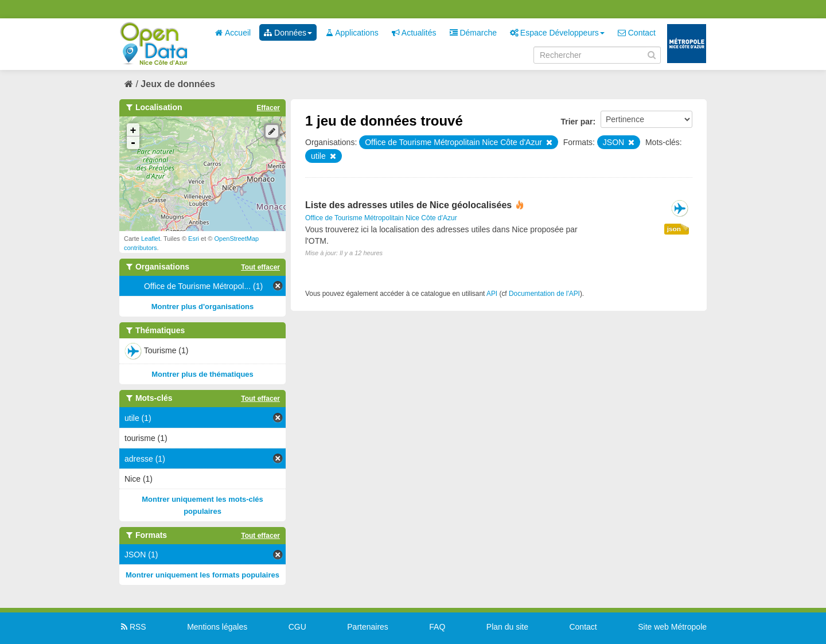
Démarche (473, 33)
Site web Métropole (672, 627)
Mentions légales (217, 627)
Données (288, 33)
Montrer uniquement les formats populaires (202, 575)
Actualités (414, 33)
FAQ (437, 627)
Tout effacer (260, 267)
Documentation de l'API (544, 294)
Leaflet (151, 239)
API (492, 294)
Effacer (268, 108)
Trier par (576, 122)
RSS (133, 627)
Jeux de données (178, 84)
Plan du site (507, 627)
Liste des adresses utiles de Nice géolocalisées (408, 205)
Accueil (233, 33)
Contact (637, 33)
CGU (297, 627)
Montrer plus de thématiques (202, 374)
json (674, 229)
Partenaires (368, 627)
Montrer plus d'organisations (203, 307)
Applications (352, 33)
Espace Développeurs (557, 33)
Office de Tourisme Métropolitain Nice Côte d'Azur (381, 218)
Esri (194, 239)
